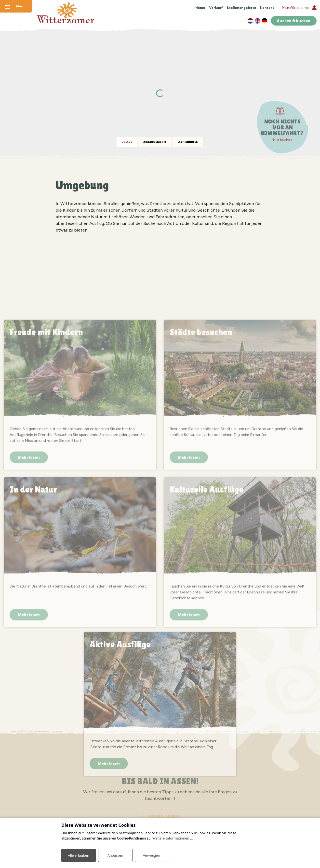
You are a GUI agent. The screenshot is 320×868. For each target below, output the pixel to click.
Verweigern (152, 855)
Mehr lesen (29, 672)
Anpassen (115, 855)
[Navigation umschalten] (16, 6)
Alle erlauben (79, 855)
